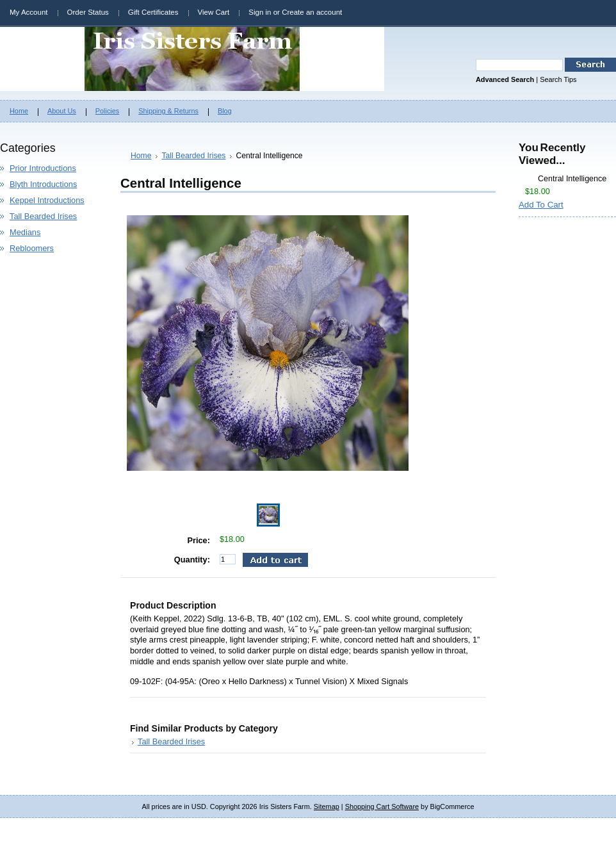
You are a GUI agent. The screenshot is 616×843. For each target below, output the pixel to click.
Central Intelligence (572, 179)
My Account (29, 12)
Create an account (312, 12)
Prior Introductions (43, 168)
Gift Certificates (153, 12)
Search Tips (558, 79)
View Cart (214, 12)
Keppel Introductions (47, 200)
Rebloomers (32, 248)
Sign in (260, 12)
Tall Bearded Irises (43, 216)
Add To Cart (541, 205)
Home (141, 156)
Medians (25, 232)
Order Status (88, 12)
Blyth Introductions (43, 184)
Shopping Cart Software (382, 806)
